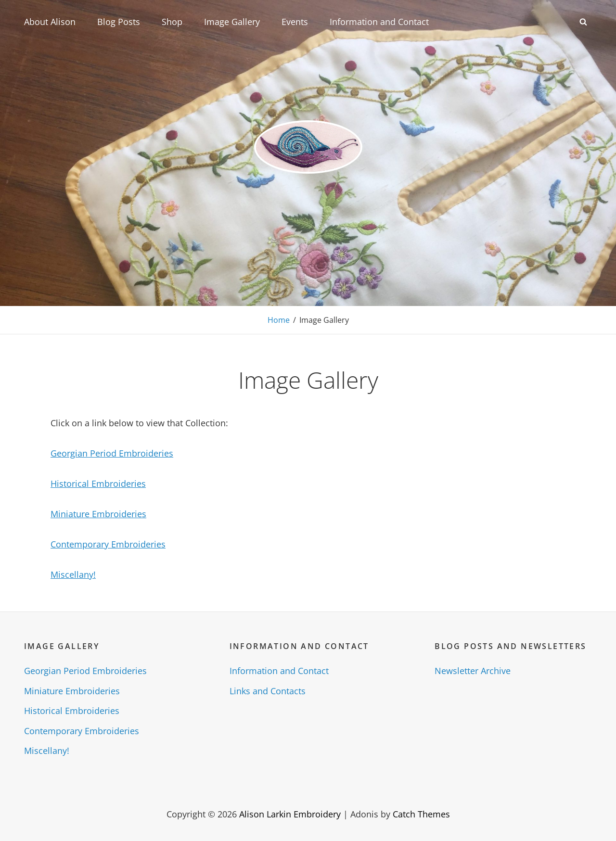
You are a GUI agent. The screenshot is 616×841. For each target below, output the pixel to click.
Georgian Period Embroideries (112, 453)
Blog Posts (119, 22)
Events (295, 22)
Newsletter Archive (473, 671)
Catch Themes (421, 814)
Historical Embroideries (98, 484)
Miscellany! (73, 574)
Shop (172, 22)
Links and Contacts (268, 691)
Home (279, 320)
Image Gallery (232, 22)
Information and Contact (379, 22)
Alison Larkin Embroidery (290, 814)
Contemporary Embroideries (108, 544)
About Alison (50, 22)
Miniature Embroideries (98, 514)
